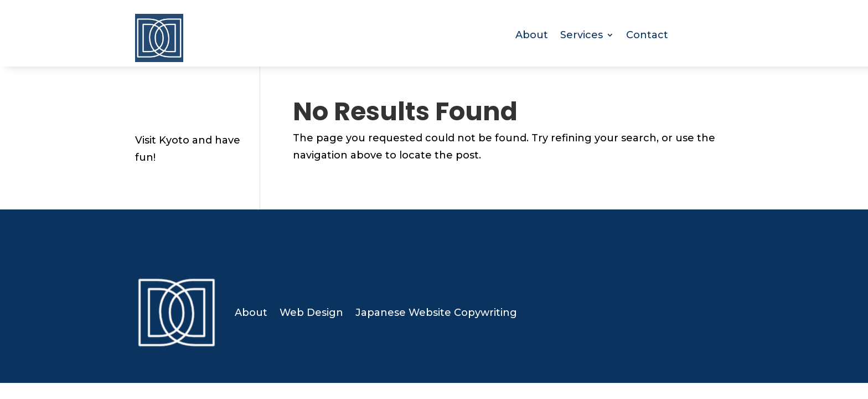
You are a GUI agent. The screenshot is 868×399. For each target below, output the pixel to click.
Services (582, 36)
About (532, 36)
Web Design (311, 313)
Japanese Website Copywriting (436, 313)
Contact (647, 36)
